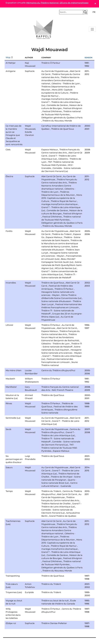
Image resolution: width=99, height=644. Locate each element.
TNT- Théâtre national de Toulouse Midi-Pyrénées (59, 448)
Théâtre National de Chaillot (56, 504)
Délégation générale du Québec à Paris (62, 118)
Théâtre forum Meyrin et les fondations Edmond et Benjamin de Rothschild (60, 337)
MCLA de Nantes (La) (66, 268)
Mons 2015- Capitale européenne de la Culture (62, 198)
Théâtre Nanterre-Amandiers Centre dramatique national (61, 80)
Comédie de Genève (57, 105)
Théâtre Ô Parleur (51, 63)
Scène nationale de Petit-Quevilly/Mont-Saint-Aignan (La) (62, 265)
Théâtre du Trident (62, 234)
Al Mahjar (11, 63)
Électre (9, 176)
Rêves (9, 403)
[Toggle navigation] (92, 29)
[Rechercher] (71, 12)
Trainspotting (13, 576)
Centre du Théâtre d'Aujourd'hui (58, 370)
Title (8, 58)
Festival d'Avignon (73, 108)
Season (88, 58)
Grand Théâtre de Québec (63, 516)
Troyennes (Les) (14, 592)
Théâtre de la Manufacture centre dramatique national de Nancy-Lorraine (62, 243)
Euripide (29, 592)
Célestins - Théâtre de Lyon (66, 84)
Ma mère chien (14, 370)
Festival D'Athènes (52, 111)
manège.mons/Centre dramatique (59, 99)
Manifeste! (11, 387)
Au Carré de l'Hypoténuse (55, 71)
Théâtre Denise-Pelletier (54, 623)
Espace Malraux (50, 150)
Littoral (9, 325)
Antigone (11, 71)
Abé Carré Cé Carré (51, 176)
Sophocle (30, 71)
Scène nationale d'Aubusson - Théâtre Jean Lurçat (61, 250)
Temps (9, 491)
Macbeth (10, 379)
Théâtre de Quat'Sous (63, 129)
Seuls (8, 429)
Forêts (9, 231)
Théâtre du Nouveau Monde (57, 121)
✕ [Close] (95, 4)
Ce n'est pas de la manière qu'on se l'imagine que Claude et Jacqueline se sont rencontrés (14, 135)
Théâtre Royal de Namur (64, 201)
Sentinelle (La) (13, 418)
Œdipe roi (11, 623)
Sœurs (9, 467)
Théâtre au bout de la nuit (55, 601)
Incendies (11, 283)
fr (94, 12)
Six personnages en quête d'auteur (14, 459)
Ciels (8, 150)
